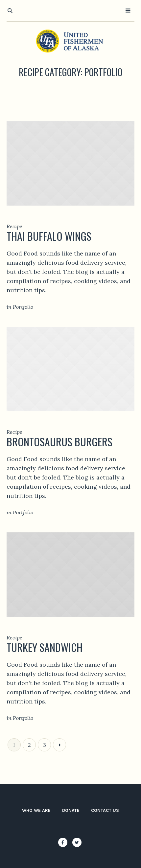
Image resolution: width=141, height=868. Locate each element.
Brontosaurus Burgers (59, 442)
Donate (71, 810)
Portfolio (23, 307)
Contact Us (105, 810)
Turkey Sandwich (45, 647)
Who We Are (36, 810)
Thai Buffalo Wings (49, 236)
